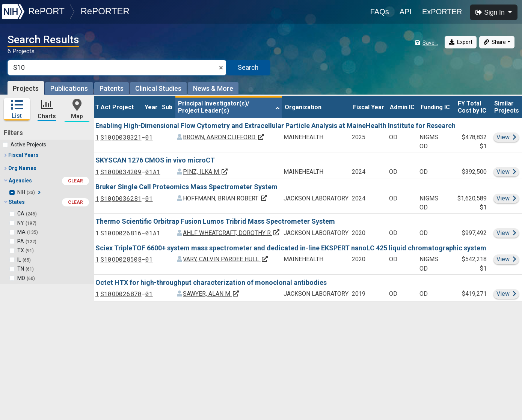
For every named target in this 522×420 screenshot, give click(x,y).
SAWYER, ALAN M (211, 294)
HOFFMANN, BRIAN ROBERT (225, 198)
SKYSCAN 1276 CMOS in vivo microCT (155, 160)
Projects (26, 88)
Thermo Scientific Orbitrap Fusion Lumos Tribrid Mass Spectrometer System (215, 221)
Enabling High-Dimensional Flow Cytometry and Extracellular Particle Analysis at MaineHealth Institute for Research (275, 126)
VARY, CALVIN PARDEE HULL (226, 259)
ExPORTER (442, 12)
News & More (213, 88)
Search (248, 68)
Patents (112, 88)
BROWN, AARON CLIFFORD (224, 137)
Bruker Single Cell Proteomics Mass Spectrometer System (186, 187)
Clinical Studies (158, 88)
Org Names (20, 168)
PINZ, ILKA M (206, 172)
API (406, 12)
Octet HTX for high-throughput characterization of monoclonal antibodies (211, 282)
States (47, 202)
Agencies (47, 181)
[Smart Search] (117, 68)
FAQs (380, 12)
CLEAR (75, 181)
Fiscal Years (21, 155)
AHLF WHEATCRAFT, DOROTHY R (232, 233)
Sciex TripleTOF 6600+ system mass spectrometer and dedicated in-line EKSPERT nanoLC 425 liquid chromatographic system (291, 248)
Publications (69, 88)
